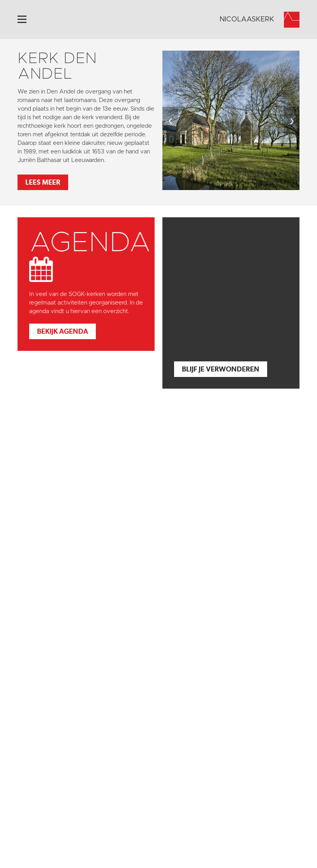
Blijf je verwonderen (221, 369)
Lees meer (43, 182)
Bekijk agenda (63, 331)
